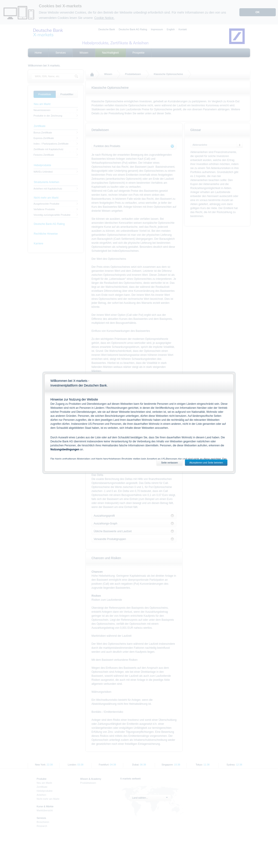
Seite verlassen (170, 463)
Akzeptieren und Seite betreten (206, 463)
